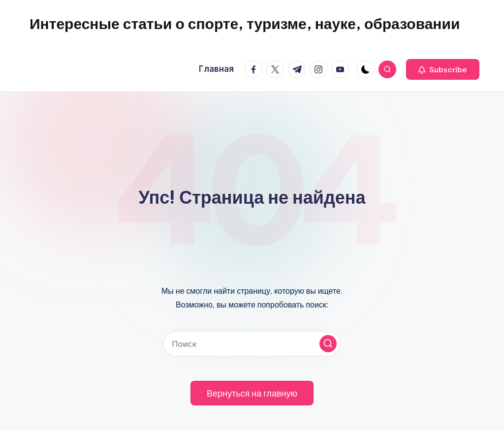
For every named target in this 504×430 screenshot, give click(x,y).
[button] (443, 69)
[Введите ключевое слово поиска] (252, 344)
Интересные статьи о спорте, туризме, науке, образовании (245, 24)
